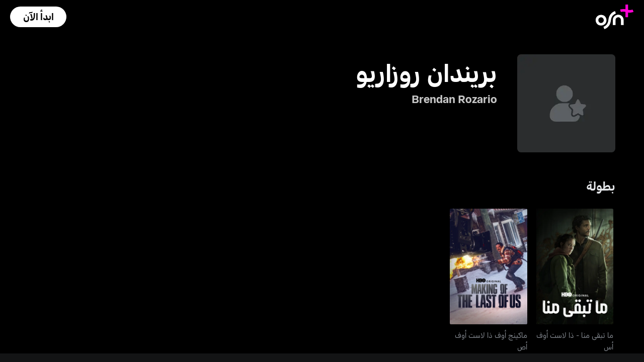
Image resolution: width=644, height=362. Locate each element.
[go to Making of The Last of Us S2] (489, 266)
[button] (38, 17)
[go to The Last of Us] (575, 266)
